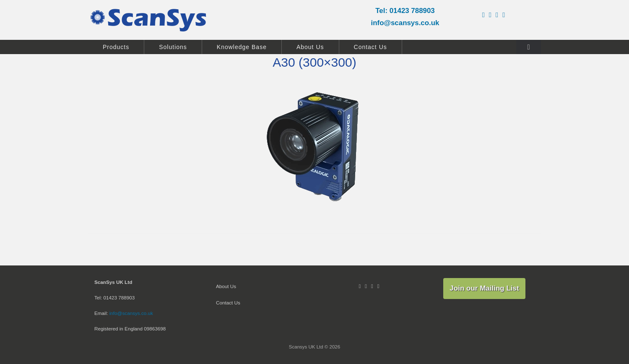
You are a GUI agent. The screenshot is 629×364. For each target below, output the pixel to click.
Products (116, 47)
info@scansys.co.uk (405, 23)
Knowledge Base (242, 47)
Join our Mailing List (484, 288)
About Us (310, 47)
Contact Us (370, 47)
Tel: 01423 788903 (405, 11)
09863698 (155, 329)
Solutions (173, 47)
